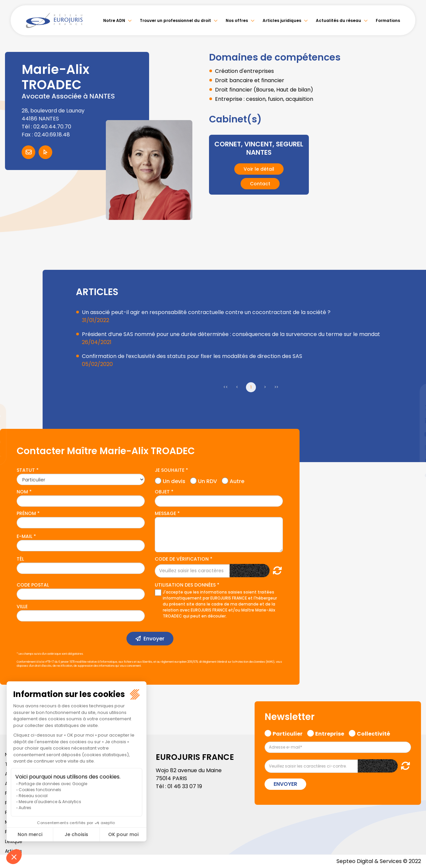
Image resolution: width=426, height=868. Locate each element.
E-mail (24, 536)
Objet (162, 492)
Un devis (174, 480)
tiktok (413, 474)
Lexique (14, 841)
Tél (20, 559)
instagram (413, 447)
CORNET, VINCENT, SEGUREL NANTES (259, 148)
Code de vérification (182, 559)
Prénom (26, 513)
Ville (22, 607)
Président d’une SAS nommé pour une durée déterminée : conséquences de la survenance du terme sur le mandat (231, 334)
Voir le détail (259, 168)
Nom (22, 492)
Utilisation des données (185, 585)
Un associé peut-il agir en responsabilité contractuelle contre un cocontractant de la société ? (206, 312)
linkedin (413, 421)
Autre (237, 480)
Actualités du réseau (338, 20)
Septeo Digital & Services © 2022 (379, 861)
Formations (388, 20)
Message (165, 513)
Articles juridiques (282, 20)
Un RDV (208, 480)
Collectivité (373, 733)
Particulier (288, 733)
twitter (413, 408)
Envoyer (154, 639)
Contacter (28, 152)
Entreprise (330, 733)
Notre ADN (114, 20)
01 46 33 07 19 (185, 786)
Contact (260, 183)
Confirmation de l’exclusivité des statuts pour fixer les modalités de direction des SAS (192, 356)
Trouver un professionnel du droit (175, 20)
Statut (26, 470)
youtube (413, 434)
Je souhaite (170, 470)
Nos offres (237, 20)
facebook (413, 394)
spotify (413, 461)
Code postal (33, 585)
